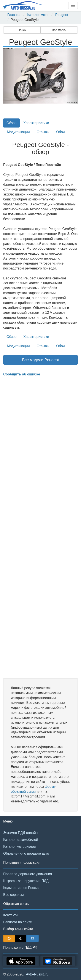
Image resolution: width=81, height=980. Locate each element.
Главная (14, 15)
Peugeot (62, 15)
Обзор (11, 123)
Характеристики (36, 123)
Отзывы (43, 132)
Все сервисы (13, 895)
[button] (9, 76)
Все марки (59, 30)
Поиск (22, 30)
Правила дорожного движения (28, 874)
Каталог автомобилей (21, 840)
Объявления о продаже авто (26, 853)
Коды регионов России (21, 888)
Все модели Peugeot (40, 360)
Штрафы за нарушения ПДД (26, 881)
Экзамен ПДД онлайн (20, 833)
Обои (60, 132)
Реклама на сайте (18, 922)
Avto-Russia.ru (37, 974)
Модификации (18, 132)
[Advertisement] (40, 528)
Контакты (11, 915)
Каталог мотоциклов (19, 847)
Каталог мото (38, 15)
